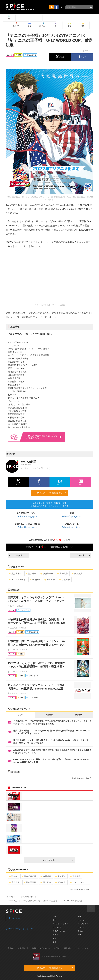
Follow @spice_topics (27, 516)
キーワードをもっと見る (81, 889)
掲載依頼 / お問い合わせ (41, 948)
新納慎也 (60, 882)
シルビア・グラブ (79, 882)
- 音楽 (54, 917)
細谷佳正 (35, 580)
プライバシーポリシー (83, 948)
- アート (55, 935)
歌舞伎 (13, 876)
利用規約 (67, 948)
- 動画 (79, 917)
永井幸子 (50, 580)
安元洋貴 (77, 574)
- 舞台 (54, 920)
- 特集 (79, 935)
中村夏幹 (60, 876)
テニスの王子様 (17, 580)
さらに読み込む (58, 860)
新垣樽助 (64, 580)
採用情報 (57, 948)
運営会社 (11, 948)
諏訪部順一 (47, 574)
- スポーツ (56, 938)
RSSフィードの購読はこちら (51, 493)
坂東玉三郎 (30, 882)
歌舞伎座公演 (29, 876)
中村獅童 (46, 876)
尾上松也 (46, 882)
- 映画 (54, 942)
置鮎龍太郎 (15, 574)
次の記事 (83, 555)
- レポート (81, 927)
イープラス (11, 897)
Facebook (15, 918)
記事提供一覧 (23, 948)
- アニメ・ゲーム (58, 931)
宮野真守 (62, 574)
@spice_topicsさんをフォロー (19, 929)
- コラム (80, 931)
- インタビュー (82, 924)
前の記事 (16, 555)
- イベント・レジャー (60, 924)
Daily (20, 715)
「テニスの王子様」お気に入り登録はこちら (44, 437)
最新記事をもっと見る (81, 778)
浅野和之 (14, 882)
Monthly (79, 715)
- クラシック (57, 927)
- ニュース (81, 920)
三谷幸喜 (75, 876)
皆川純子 (31, 574)
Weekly (49, 715)
